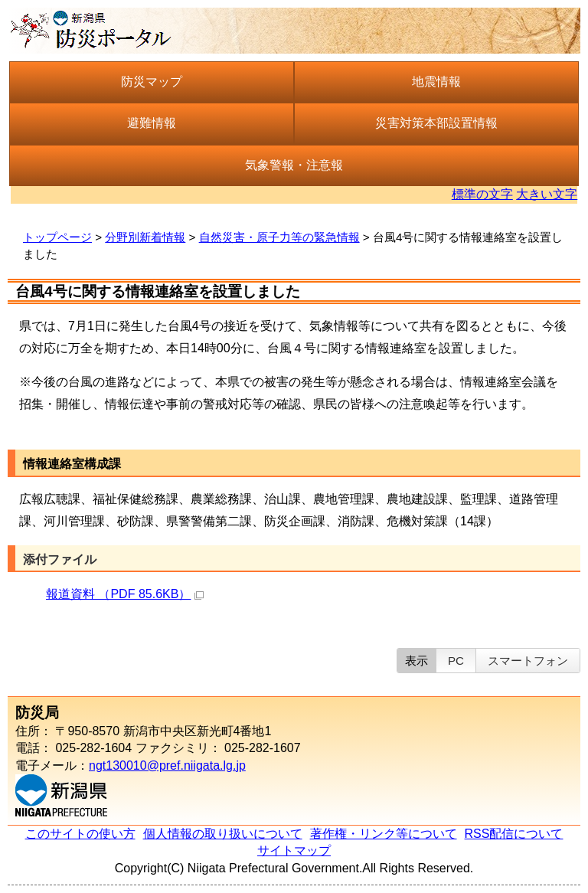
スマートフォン (528, 661)
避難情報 (152, 123)
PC (456, 661)
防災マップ (152, 82)
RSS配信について (514, 834)
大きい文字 (547, 194)
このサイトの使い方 (80, 834)
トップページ (57, 237)
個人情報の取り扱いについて (223, 834)
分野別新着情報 (145, 237)
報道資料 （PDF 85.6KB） (125, 594)
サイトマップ (294, 850)
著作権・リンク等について (384, 834)
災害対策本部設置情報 (436, 123)
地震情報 (436, 82)
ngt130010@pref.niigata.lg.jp (167, 765)
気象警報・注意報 (294, 165)
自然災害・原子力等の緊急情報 (279, 237)
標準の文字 (482, 194)
